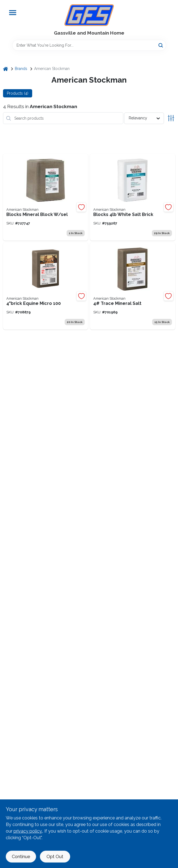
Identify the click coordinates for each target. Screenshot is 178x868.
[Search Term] (89, 45)
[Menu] (13, 13)
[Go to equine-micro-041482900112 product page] (46, 286)
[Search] (161, 45)
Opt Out (55, 857)
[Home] (6, 69)
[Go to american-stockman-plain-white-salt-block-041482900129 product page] (133, 197)
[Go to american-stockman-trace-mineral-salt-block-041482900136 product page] (133, 286)
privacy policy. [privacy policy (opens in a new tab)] (28, 831)
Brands (21, 69)
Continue (21, 857)
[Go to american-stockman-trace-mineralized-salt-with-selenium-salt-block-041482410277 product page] (46, 197)
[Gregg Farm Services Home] (89, 15)
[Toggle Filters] (171, 118)
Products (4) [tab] (18, 93)
